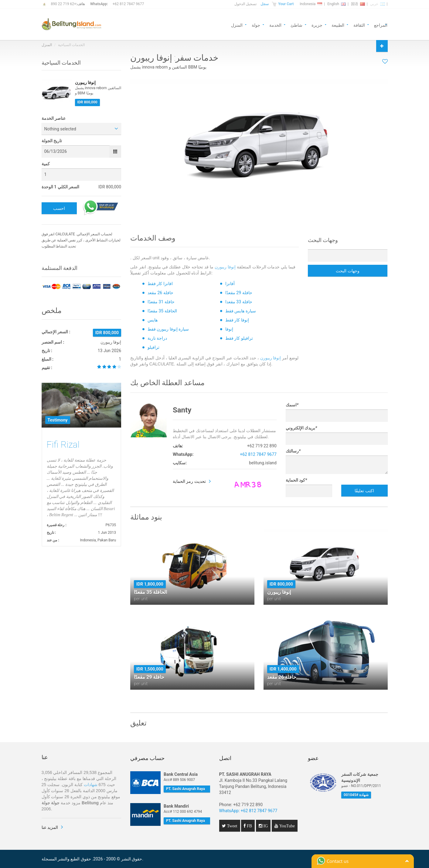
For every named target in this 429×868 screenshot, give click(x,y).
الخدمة (275, 25)
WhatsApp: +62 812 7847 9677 (248, 811)
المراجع (381, 25)
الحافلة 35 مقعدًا (162, 311)
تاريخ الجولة (52, 141)
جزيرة (317, 25)
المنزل (237, 25)
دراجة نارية (157, 338)
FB (249, 826)
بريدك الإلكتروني (301, 428)
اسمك (292, 405)
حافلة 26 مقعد (160, 293)
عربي (378, 4)
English (337, 4)
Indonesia (311, 4)
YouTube (286, 826)
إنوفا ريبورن (225, 267)
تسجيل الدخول (245, 4)
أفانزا (230, 284)
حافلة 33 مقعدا (239, 302)
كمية (46, 164)
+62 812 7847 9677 (128, 4)
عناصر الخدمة (54, 118)
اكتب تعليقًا (364, 491)
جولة (256, 25)
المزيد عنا (50, 827)
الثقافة (359, 25)
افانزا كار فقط (160, 284)
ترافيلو (153, 347)
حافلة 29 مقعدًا (239, 293)
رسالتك (293, 451)
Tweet (232, 826)
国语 (358, 4)
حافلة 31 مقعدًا (161, 302)
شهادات (91, 785)
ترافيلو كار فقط (239, 338)
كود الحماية (296, 480)
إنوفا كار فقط (237, 320)
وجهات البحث (347, 271)
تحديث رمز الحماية (189, 481)
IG (265, 826)
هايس (153, 320)
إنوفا (229, 329)
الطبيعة (338, 25)
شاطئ (296, 25)
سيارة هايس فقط (241, 311)
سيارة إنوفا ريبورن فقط (168, 329)
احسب (59, 208)
